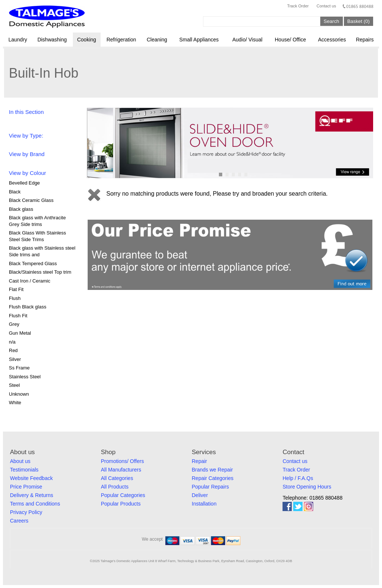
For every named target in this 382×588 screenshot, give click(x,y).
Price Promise (26, 487)
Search (331, 21)
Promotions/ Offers (122, 461)
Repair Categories (213, 478)
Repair (200, 461)
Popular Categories (123, 495)
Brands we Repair (212, 470)
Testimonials (24, 470)
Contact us (326, 6)
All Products (115, 487)
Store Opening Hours (307, 487)
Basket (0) (359, 21)
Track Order (298, 6)
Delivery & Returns (32, 495)
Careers (19, 521)
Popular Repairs (210, 487)
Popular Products (121, 504)
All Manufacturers (121, 470)
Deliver (200, 495)
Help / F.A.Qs (298, 478)
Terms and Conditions (35, 504)
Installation (204, 504)
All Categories (117, 478)
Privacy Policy (26, 512)
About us (20, 461)
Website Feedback (31, 478)
